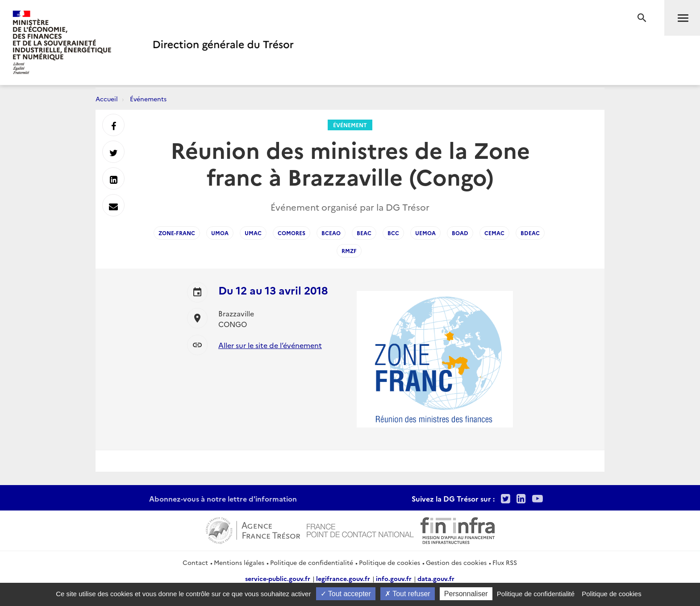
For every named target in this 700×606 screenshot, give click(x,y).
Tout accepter (346, 594)
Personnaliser (466, 594)
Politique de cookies (390, 562)
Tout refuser (408, 594)
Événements (148, 99)
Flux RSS (505, 562)
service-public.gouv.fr (278, 578)
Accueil (107, 99)
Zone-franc (177, 233)
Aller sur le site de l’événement (270, 345)
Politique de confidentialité (312, 562)
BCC (393, 233)
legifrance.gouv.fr (343, 578)
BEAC (364, 233)
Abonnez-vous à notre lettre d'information (223, 498)
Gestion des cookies (456, 562)
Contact (195, 562)
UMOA (220, 233)
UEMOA (425, 233)
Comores (292, 233)
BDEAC (530, 233)
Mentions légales (239, 562)
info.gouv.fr (394, 578)
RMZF (349, 251)
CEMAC (494, 233)
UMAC (253, 233)
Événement (350, 125)
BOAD (460, 233)
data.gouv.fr (436, 578)
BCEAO (331, 233)
